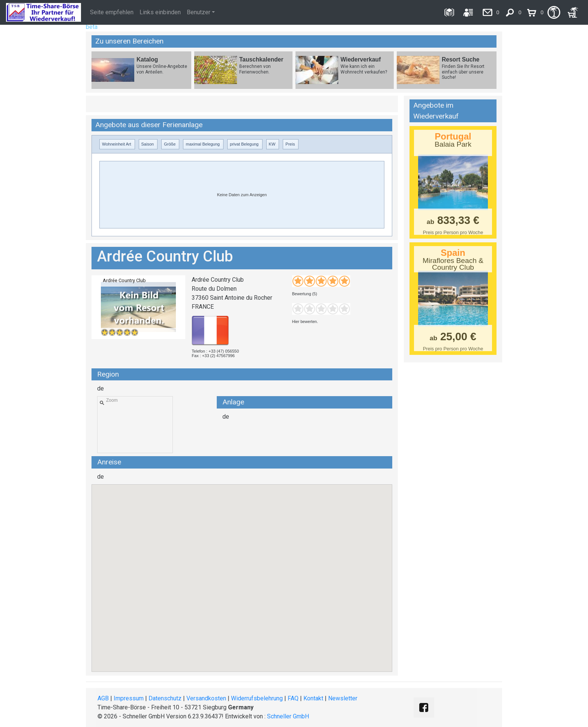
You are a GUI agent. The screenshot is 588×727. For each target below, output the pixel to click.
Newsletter (343, 698)
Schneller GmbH (288, 716)
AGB (103, 698)
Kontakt (313, 698)
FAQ (293, 698)
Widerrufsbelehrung (257, 698)
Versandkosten (206, 698)
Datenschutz (165, 698)
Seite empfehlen (112, 12)
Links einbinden (160, 12)
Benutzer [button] (199, 12)
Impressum (129, 698)
